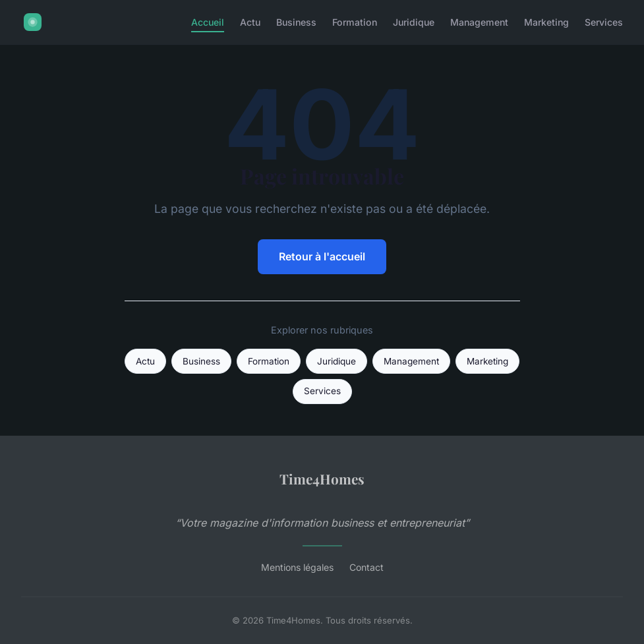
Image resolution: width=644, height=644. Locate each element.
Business (296, 22)
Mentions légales (297, 567)
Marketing (546, 22)
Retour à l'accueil (322, 256)
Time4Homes (322, 479)
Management (479, 22)
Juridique (414, 22)
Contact (366, 567)
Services (604, 22)
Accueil (208, 22)
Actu (250, 22)
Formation (355, 22)
